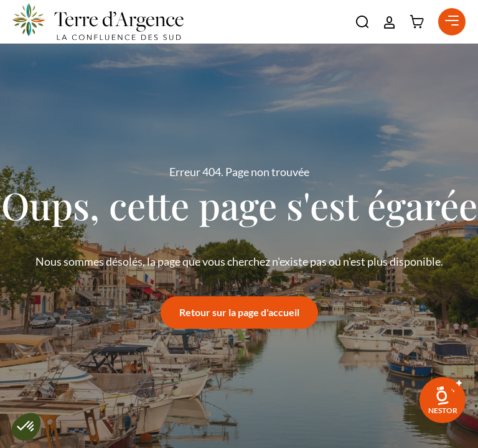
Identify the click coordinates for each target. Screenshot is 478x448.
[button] (362, 22)
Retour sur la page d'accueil (239, 312)
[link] (443, 400)
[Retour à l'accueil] (98, 22)
